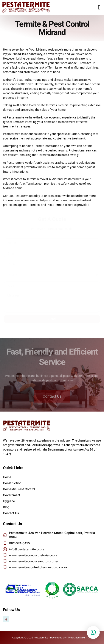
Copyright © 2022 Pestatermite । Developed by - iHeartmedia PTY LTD (52, 638)
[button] (99, 7)
